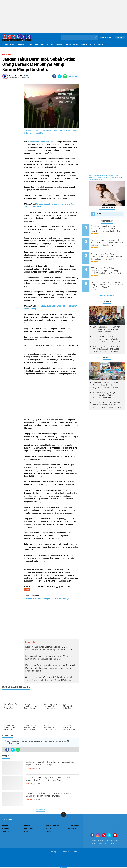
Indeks (13, 45)
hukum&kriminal (72, 45)
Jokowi (99, 214)
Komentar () (73, 76)
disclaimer (114, 844)
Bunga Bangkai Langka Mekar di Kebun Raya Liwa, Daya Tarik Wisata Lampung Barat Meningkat (107, 394)
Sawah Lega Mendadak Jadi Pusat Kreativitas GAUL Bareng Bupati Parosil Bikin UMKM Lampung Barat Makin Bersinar (107, 338)
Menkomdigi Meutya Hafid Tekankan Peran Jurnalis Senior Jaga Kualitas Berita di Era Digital (50, 767)
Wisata (92, 45)
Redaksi (94, 841)
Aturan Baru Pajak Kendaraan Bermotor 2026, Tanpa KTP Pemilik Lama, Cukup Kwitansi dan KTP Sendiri (110, 229)
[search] (80, 37)
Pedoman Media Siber (115, 841)
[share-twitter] (60, 76)
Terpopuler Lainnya (107, 285)
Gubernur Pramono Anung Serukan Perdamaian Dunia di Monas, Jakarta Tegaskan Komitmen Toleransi (50, 783)
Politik (84, 45)
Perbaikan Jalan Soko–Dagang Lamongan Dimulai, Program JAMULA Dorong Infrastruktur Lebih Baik (109, 252)
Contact (94, 844)
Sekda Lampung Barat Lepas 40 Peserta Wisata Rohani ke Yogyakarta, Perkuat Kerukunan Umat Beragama (106, 375)
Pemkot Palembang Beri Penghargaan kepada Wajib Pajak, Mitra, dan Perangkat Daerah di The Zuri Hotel (107, 328)
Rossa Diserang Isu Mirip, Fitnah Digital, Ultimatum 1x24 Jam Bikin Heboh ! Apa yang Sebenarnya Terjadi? (105, 177)
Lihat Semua (41, 810)
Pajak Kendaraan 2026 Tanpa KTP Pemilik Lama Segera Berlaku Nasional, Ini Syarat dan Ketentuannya (110, 240)
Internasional (74, 826)
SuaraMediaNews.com (40, 142)
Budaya (100, 45)
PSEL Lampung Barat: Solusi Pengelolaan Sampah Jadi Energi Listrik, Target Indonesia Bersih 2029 (110, 264)
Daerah (21, 45)
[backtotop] (64, 815)
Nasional (50, 45)
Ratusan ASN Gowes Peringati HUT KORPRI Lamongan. (48, 599)
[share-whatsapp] (65, 76)
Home (6, 45)
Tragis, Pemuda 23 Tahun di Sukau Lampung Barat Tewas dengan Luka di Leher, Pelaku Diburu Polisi (110, 276)
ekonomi (60, 45)
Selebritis (72, 829)
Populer (120, 37)
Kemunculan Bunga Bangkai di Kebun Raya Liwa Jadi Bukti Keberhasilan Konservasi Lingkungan (106, 384)
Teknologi (6, 832)
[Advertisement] (63, 17)
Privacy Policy (103, 844)
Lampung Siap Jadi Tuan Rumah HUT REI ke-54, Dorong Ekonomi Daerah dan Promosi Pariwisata (52, 798)
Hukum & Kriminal (53, 826)
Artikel (30, 45)
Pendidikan (40, 45)
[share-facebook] (54, 76)
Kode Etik (102, 841)
